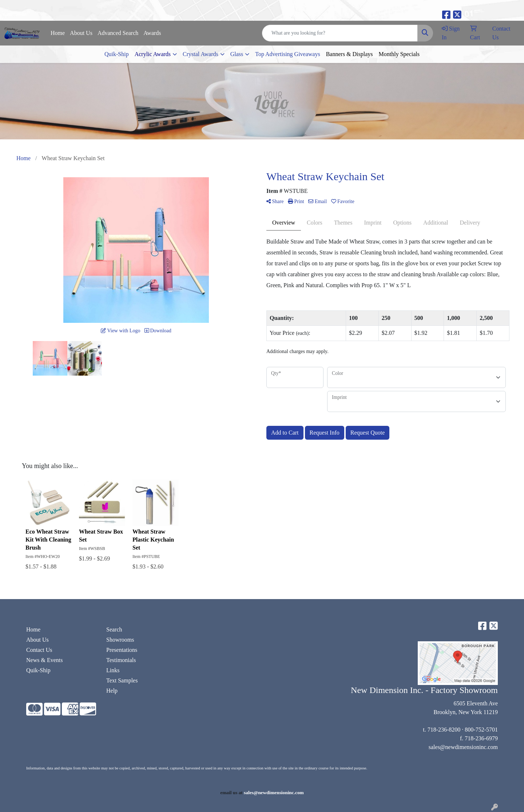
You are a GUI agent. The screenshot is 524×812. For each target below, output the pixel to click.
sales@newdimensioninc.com (463, 747)
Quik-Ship (117, 54)
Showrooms (120, 640)
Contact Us (39, 650)
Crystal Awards (201, 54)
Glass (237, 54)
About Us (81, 33)
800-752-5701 (481, 730)
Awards (152, 33)
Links (113, 670)
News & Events (44, 660)
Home (58, 33)
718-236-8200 (444, 730)
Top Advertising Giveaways (287, 54)
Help (112, 691)
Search (114, 629)
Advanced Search (118, 33)
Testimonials (121, 660)
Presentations (122, 650)
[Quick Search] (340, 33)
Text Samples (122, 680)
